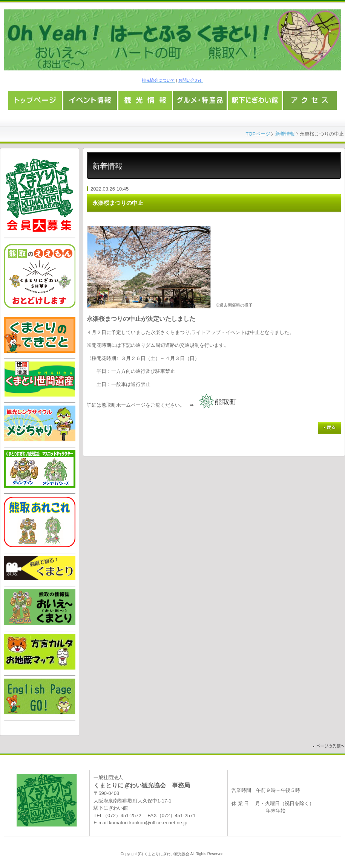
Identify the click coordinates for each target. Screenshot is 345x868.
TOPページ (258, 134)
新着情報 (285, 134)
